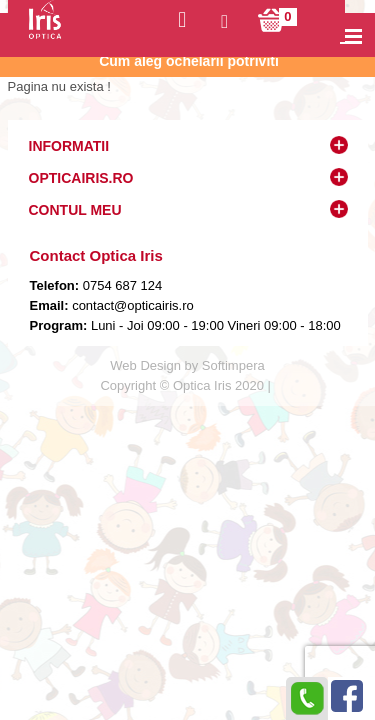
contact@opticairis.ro (131, 305)
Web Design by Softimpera (187, 365)
